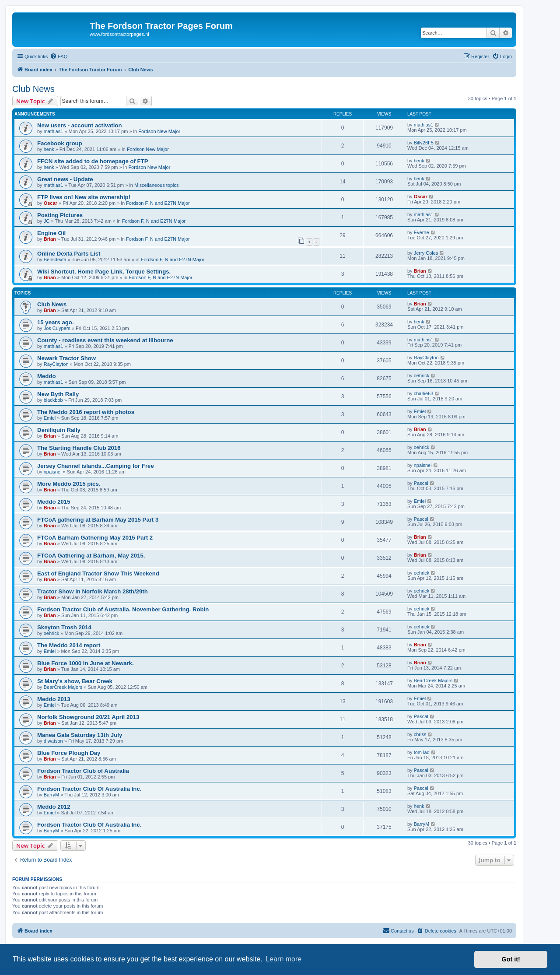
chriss (420, 734)
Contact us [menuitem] (398, 930)
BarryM (51, 795)
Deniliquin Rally (59, 430)
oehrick (422, 375)
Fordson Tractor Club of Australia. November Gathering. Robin (123, 609)
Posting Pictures (60, 215)
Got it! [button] (511, 959)
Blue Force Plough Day (69, 753)
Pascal (421, 483)
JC (47, 221)
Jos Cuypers (57, 328)
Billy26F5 (424, 143)
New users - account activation (79, 125)
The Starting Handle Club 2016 (79, 448)
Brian (50, 239)
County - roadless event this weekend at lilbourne (105, 340)
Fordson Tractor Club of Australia (83, 771)
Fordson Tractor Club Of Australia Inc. (89, 789)
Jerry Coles (426, 253)
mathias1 (54, 131)
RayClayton (56, 364)
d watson (53, 741)
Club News (33, 89)
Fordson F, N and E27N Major (158, 203)
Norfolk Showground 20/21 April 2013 (88, 717)
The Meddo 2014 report (69, 645)
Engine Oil (51, 233)
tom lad (422, 752)
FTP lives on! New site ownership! (84, 197)
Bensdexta (55, 260)
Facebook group (60, 143)
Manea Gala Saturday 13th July (80, 735)
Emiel (50, 418)
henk (49, 149)
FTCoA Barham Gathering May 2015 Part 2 (95, 538)
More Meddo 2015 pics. (69, 484)
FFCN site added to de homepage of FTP (93, 161)
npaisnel (53, 472)
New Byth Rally (58, 394)
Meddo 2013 (54, 699)
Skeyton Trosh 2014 (64, 627)
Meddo (47, 376)
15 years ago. (56, 322)
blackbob (53, 400)
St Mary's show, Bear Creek (75, 681)
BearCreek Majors (63, 687)
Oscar (51, 203)
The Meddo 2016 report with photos (86, 412)
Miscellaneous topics (157, 185)
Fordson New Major (159, 131)
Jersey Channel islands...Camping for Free (96, 466)
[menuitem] (59, 56)
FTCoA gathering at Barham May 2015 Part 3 (98, 520)
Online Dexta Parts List (69, 254)
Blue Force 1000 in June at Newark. (86, 663)
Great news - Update (65, 179)
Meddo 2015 (54, 502)
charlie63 (424, 393)
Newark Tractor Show (66, 358)
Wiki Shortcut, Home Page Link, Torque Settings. (104, 272)
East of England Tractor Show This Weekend (98, 573)
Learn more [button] (283, 959)
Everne (422, 232)
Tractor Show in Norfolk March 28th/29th (93, 591)
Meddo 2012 (54, 807)
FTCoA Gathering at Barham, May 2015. (91, 556)
